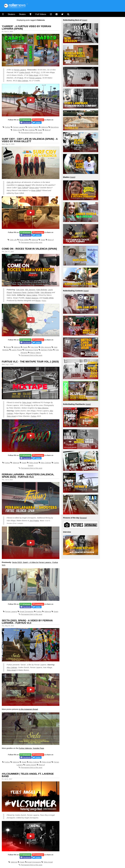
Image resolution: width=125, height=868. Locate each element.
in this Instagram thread (28, 709)
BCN (21, 78)
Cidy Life (10, 182)
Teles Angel (34, 75)
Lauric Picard (17, 350)
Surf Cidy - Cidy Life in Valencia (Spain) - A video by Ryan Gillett (30, 140)
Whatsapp (26, 120)
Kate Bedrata (42, 290)
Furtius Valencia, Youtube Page (31, 748)
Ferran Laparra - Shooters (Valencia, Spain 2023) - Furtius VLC (28, 476)
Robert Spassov (32, 298)
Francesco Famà (20, 292)
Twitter (38, 122)
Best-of (48, 130)
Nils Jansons (30, 290)
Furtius (7, 127)
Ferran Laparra (20, 70)
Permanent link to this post (31, 133)
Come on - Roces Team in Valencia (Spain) (29, 249)
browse (83, 518)
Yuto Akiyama (46, 292)
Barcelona (55, 127)
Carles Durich (25, 72)
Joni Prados (34, 521)
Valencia (44, 127)
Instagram (39, 120)
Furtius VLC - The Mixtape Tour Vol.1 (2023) (30, 362)
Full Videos (41, 14)
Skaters (11, 14)
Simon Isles (34, 188)
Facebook (27, 122)
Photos (44, 301)
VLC (38, 72)
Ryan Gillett (36, 190)
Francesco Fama (31, 350)
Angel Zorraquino (27, 611)
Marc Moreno (43, 408)
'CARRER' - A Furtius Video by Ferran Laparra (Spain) (26, 27)
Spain (40, 130)
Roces (38, 300)
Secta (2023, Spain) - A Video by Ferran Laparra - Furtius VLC (27, 622)
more (85, 20)
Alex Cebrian (23, 81)
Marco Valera (32, 295)
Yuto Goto (20, 290)
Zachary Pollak (33, 292)
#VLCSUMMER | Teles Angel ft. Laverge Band (28, 775)
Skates (22, 14)
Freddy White (48, 298)
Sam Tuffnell (23, 188)
